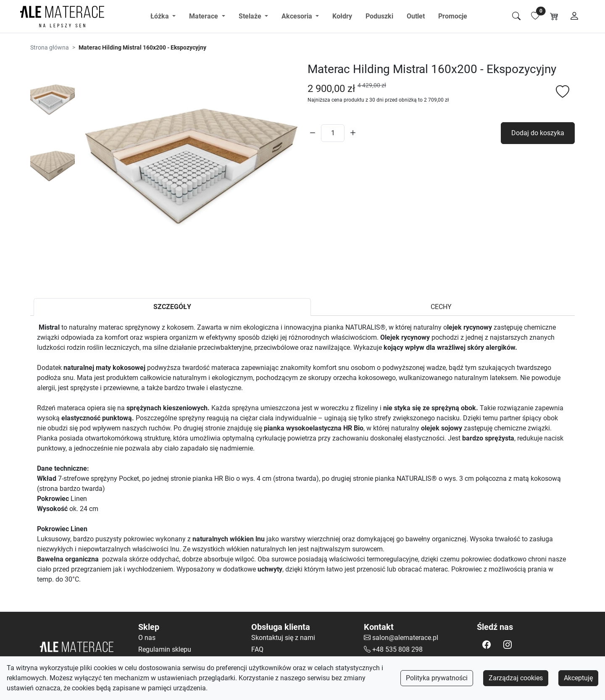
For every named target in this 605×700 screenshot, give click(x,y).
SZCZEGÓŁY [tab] (172, 307)
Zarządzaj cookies (516, 678)
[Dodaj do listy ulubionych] (563, 92)
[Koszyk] (554, 16)
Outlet (416, 16)
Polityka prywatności (437, 678)
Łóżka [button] (160, 16)
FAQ (257, 649)
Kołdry (342, 16)
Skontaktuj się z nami (283, 638)
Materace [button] (204, 16)
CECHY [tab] (441, 307)
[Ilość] (333, 133)
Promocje (453, 16)
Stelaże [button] (251, 16)
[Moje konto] (574, 16)
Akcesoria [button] (298, 16)
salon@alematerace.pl (405, 638)
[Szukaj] (516, 16)
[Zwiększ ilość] (353, 133)
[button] (487, 645)
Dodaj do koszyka (538, 133)
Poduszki (379, 16)
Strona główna (50, 47)
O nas (147, 638)
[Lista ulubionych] (535, 16)
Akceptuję (578, 678)
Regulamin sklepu (165, 649)
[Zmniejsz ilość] (313, 133)
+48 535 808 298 (397, 649)
